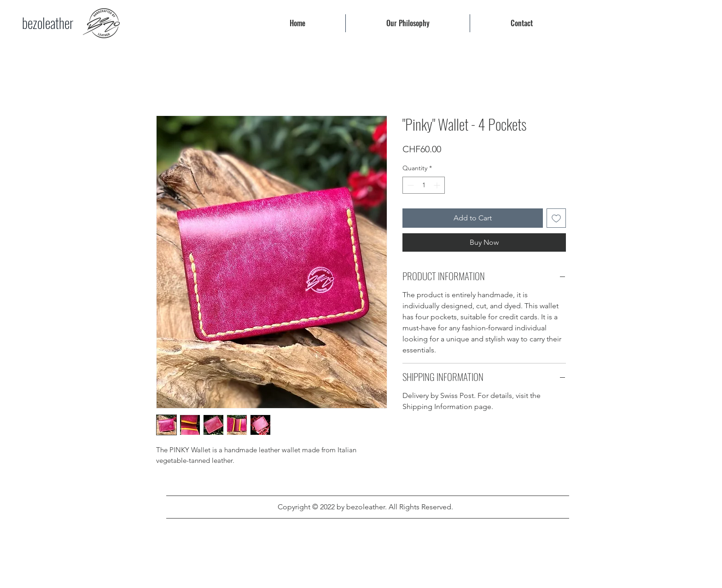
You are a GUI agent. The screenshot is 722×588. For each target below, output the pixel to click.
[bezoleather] (48, 23)
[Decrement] (410, 185)
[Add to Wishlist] (556, 218)
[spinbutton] (424, 185)
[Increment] (438, 185)
